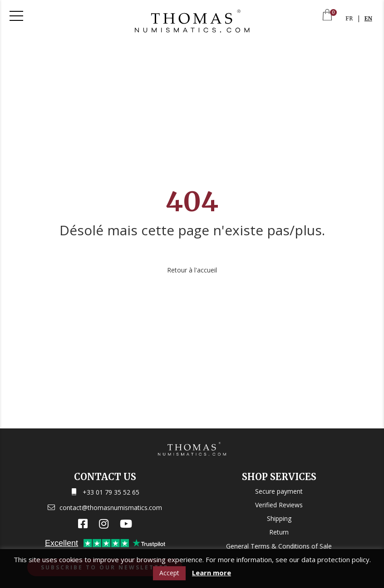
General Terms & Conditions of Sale (279, 546)
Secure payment (279, 491)
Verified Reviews (279, 505)
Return (279, 532)
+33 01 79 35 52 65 (111, 492)
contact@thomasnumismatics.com (111, 508)
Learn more (212, 573)
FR (349, 18)
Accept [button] (169, 573)
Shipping (279, 518)
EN (368, 18)
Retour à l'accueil (192, 270)
